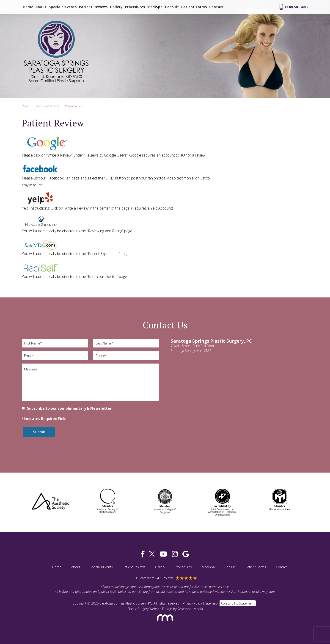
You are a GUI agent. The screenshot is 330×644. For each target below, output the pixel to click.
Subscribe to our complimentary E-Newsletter (69, 408)
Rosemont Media (190, 609)
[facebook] (143, 554)
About (41, 7)
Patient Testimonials (47, 106)
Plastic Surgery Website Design (150, 609)
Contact (217, 7)
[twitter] (152, 554)
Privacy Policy (192, 603)
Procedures (135, 7)
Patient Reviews (93, 7)
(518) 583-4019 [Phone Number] (294, 7)
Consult (172, 7)
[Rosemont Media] (165, 623)
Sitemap (212, 603)
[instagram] (175, 554)
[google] (186, 554)
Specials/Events (63, 7)
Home (28, 7)
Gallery (116, 7)
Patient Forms (194, 7)
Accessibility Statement (238, 603)
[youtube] (163, 554)
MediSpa (155, 7)
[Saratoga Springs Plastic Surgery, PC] (56, 83)
